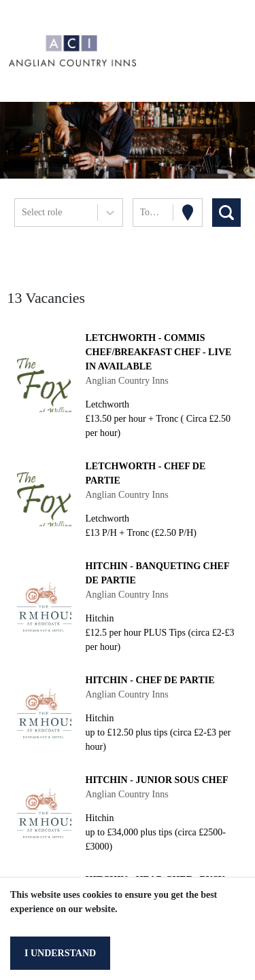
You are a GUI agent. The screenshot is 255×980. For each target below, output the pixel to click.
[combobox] (23, 212)
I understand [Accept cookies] (60, 953)
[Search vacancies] (226, 213)
